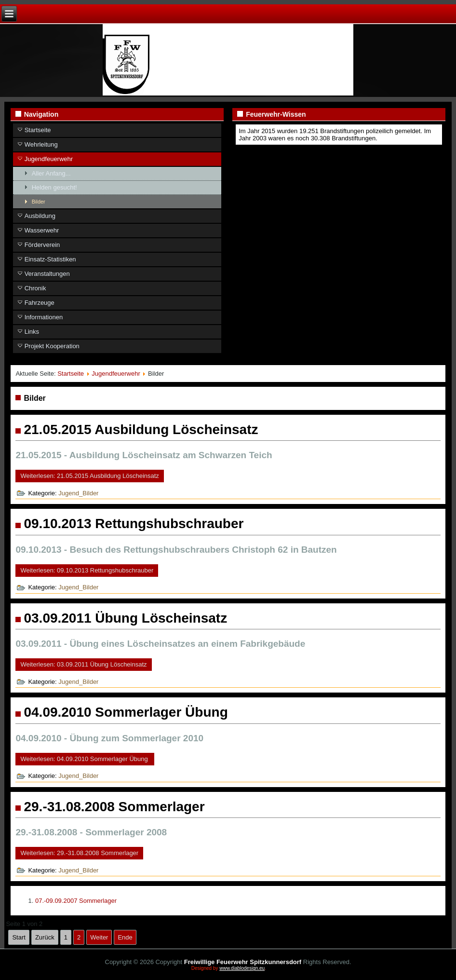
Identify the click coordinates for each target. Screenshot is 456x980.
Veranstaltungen (47, 274)
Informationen (44, 317)
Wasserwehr (42, 230)
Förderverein (42, 245)
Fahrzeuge (40, 303)
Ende (125, 937)
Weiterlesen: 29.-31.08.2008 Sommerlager (79, 853)
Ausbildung (40, 216)
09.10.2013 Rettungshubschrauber (134, 524)
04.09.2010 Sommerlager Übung (126, 712)
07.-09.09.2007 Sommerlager (76, 901)
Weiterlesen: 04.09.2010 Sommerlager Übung (85, 759)
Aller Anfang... (51, 173)
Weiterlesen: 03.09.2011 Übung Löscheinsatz (83, 664)
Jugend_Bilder (78, 493)
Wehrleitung (41, 144)
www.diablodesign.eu (242, 968)
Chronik (35, 288)
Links (32, 332)
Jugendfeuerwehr (49, 159)
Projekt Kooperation (52, 346)
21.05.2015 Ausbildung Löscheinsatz (141, 429)
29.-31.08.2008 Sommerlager (114, 807)
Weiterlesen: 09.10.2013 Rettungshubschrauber (87, 570)
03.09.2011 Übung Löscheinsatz (125, 618)
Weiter (99, 937)
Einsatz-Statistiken (50, 259)
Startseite (38, 130)
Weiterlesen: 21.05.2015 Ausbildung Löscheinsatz (89, 476)
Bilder (39, 202)
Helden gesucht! (54, 187)
